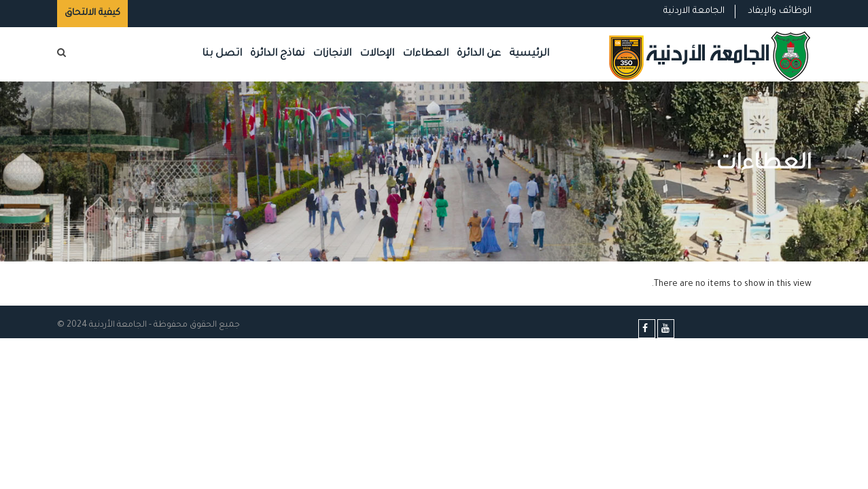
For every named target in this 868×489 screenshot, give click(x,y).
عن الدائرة (479, 54)
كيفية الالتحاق (92, 13)
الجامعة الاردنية (694, 11)
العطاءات (426, 54)
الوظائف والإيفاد (780, 11)
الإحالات (377, 54)
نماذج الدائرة (277, 54)
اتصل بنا (222, 54)
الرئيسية (529, 54)
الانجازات (332, 54)
